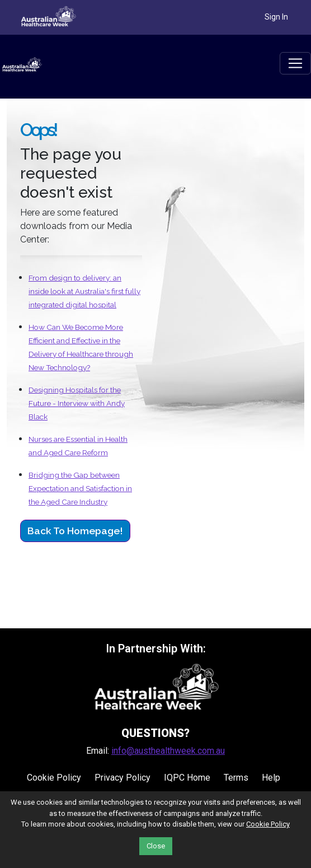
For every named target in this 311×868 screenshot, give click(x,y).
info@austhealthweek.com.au (168, 751)
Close (156, 846)
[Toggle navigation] (295, 63)
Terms (236, 778)
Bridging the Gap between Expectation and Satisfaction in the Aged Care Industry (80, 488)
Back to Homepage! (75, 531)
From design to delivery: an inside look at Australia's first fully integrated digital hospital (84, 291)
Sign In (276, 17)
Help (271, 778)
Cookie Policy (54, 778)
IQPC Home (187, 778)
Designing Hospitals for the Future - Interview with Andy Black (77, 403)
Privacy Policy (122, 778)
